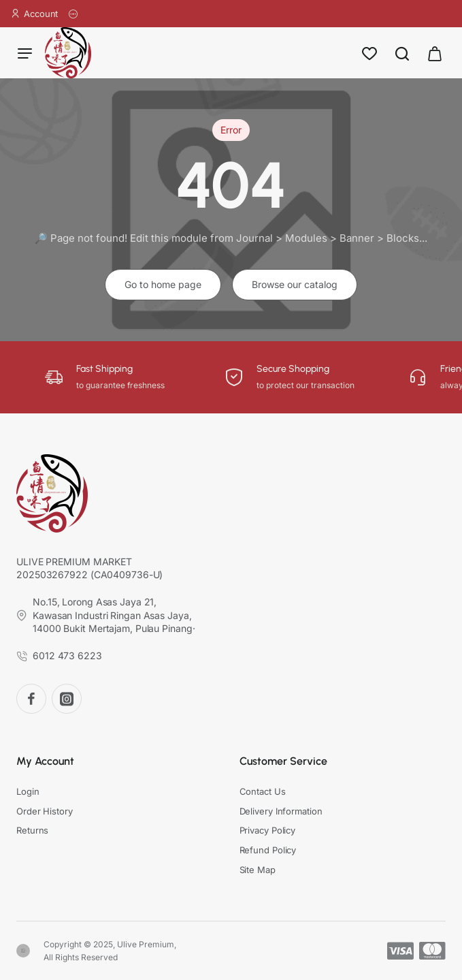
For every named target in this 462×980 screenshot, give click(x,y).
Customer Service (283, 761)
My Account (45, 761)
